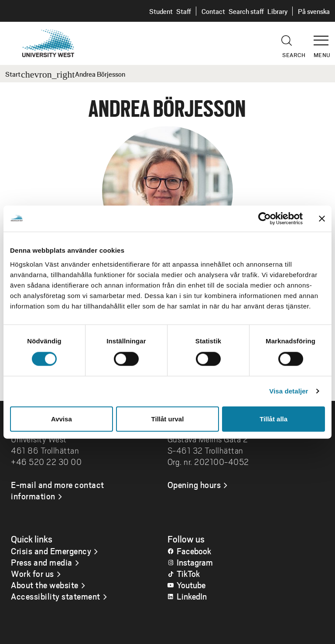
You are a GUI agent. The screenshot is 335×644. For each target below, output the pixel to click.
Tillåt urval (168, 419)
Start (13, 74)
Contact (213, 11)
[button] (324, 37)
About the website (45, 585)
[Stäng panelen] (322, 219)
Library (277, 11)
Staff (184, 11)
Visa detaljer (289, 391)
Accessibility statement (56, 596)
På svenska (314, 11)
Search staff (246, 11)
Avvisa (62, 419)
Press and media (42, 562)
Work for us (32, 573)
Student (161, 11)
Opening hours (194, 485)
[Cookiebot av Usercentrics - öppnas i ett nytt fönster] (265, 219)
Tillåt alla (273, 419)
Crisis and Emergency (51, 551)
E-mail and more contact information (58, 490)
